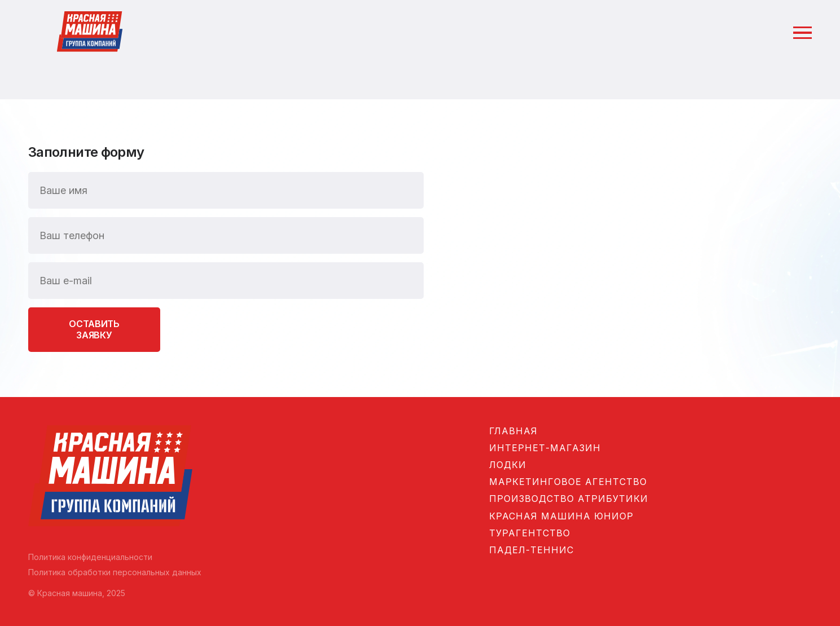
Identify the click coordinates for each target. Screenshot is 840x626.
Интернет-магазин (545, 448)
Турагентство (530, 533)
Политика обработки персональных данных (115, 572)
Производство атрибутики (569, 499)
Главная (513, 431)
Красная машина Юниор (561, 516)
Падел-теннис (531, 550)
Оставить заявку (94, 329)
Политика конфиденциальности (90, 557)
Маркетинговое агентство (568, 482)
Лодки (508, 465)
